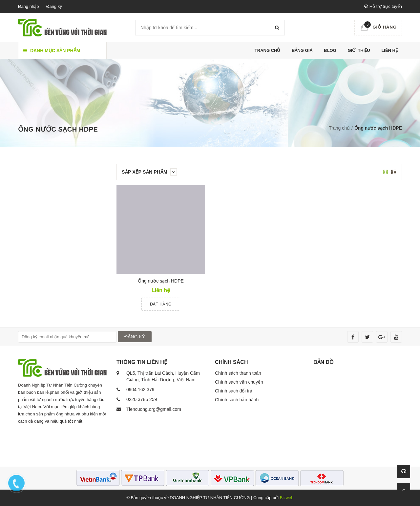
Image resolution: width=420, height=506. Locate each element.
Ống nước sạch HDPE (161, 281)
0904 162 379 (140, 390)
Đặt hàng (161, 304)
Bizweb (287, 498)
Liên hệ (389, 50)
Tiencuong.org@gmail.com (154, 409)
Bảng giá (302, 50)
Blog (330, 50)
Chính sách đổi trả (234, 391)
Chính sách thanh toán (238, 373)
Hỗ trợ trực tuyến (383, 6)
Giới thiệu (359, 50)
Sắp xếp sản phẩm (149, 172)
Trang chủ (268, 50)
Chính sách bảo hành (237, 400)
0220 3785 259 (142, 399)
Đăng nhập (28, 6)
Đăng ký (54, 6)
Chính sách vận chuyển (239, 382)
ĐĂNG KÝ (135, 337)
